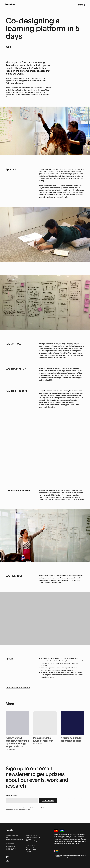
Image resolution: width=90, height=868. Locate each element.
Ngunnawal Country (32, 848)
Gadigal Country (10, 846)
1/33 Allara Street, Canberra (31, 851)
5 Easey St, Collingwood (33, 841)
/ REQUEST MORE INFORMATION (18, 688)
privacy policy (25, 810)
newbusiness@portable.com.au (14, 839)
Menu (82, 5)
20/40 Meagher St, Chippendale (11, 849)
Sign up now (48, 800)
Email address (11, 795)
